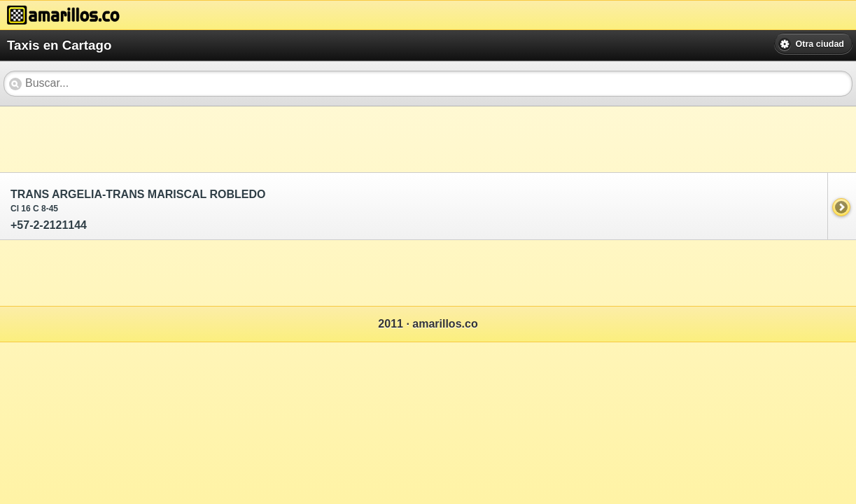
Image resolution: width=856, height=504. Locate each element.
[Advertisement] (255, 138)
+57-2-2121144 (415, 210)
